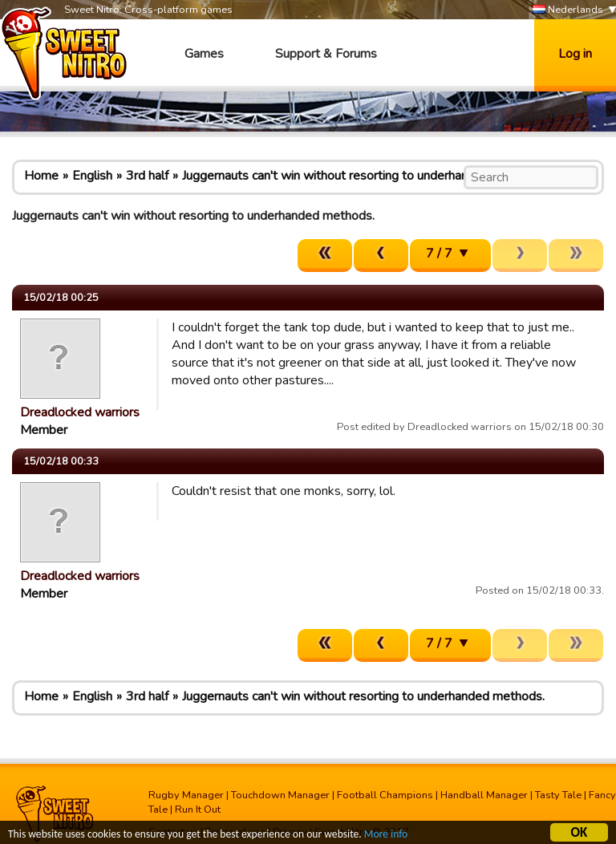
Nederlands (568, 10)
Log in (575, 54)
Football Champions (385, 795)
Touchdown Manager (280, 795)
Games (204, 54)
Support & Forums (326, 54)
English (92, 176)
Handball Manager (484, 795)
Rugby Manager (186, 795)
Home (41, 176)
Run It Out (198, 810)
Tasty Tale (558, 795)
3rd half (147, 176)
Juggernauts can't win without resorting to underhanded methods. (363, 176)
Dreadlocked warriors (80, 412)
